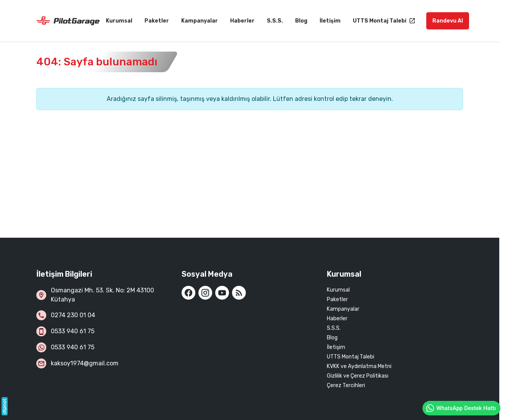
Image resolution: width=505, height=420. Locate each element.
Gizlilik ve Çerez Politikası (358, 376)
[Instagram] (205, 293)
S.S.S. (334, 328)
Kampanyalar (343, 309)
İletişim (336, 347)
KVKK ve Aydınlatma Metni (359, 366)
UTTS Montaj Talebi (351, 357)
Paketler (337, 299)
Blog (332, 338)
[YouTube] (222, 293)
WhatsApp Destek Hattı (461, 408)
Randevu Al (448, 21)
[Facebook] (188, 293)
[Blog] (239, 293)
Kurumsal (338, 290)
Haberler (337, 319)
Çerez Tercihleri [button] (346, 385)
